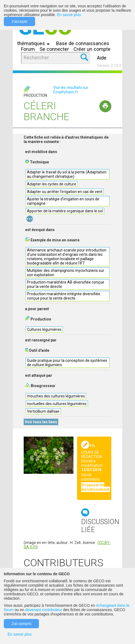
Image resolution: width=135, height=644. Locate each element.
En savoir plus (69, 15)
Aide (102, 58)
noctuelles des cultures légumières (57, 404)
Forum (28, 49)
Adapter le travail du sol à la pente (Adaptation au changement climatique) (67, 174)
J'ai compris (21, 624)
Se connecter (54, 49)
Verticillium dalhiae (43, 411)
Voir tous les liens (41, 422)
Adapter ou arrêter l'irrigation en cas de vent (65, 192)
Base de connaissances (83, 43)
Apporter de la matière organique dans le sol (65, 211)
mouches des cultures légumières (56, 396)
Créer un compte (92, 49)
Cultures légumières (44, 329)
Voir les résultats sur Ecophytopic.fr (71, 90)
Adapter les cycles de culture (52, 184)
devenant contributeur (44, 610)
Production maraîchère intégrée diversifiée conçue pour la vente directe (64, 296)
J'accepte (19, 21)
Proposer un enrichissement (95, 487)
